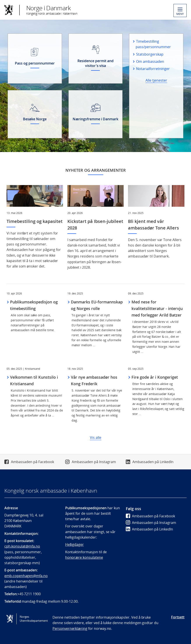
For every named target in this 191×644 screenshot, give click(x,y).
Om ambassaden (150, 61)
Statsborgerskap (150, 54)
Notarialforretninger (153, 69)
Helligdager (74, 544)
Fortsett (178, 617)
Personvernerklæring (70, 628)
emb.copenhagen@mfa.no (26, 576)
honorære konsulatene (84, 557)
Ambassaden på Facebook (32, 462)
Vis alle (96, 437)
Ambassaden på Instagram (94, 462)
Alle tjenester (156, 80)
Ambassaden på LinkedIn (153, 462)
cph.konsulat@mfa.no (22, 546)
